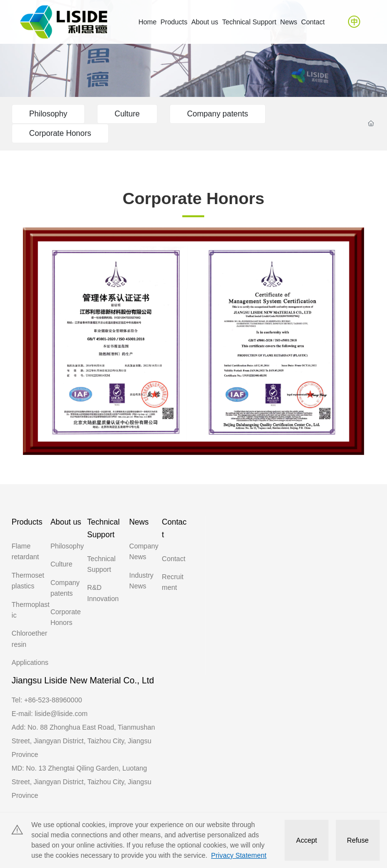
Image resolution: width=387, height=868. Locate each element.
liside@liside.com (61, 714)
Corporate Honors (60, 133)
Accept (307, 840)
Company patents (218, 114)
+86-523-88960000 (53, 700)
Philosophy (48, 114)
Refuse (358, 840)
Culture (127, 114)
